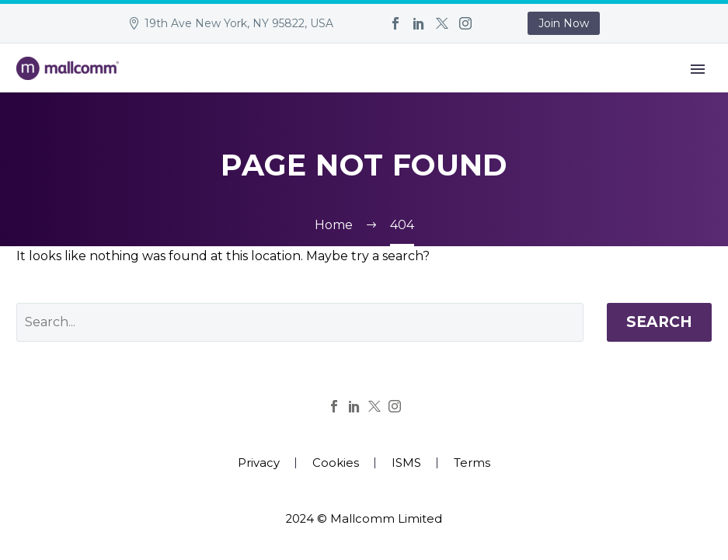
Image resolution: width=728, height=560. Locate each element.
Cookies (336, 463)
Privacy (259, 463)
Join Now (564, 23)
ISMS (406, 463)
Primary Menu (698, 69)
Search (659, 322)
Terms (472, 463)
